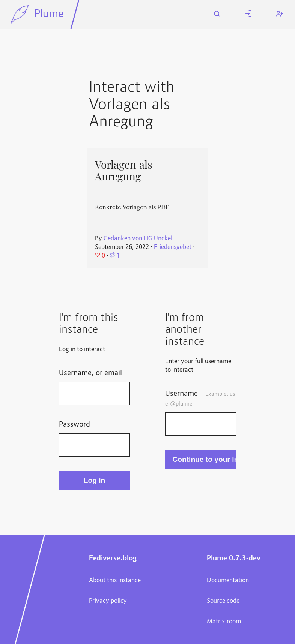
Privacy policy (108, 601)
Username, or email (90, 373)
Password (75, 425)
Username (200, 398)
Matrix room (224, 622)
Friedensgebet (173, 247)
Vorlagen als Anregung (124, 171)
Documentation (228, 581)
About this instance (115, 581)
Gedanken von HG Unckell (139, 239)
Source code (223, 601)
